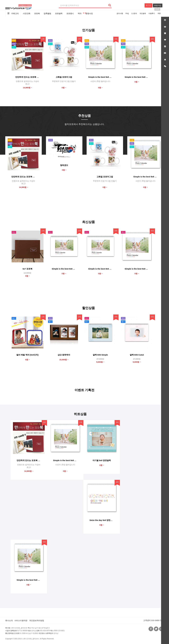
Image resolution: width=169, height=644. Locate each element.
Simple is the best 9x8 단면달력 (137, 269)
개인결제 (143, 13)
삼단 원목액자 (64, 355)
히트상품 (80, 414)
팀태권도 (64, 165)
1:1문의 (134, 13)
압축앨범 (47, 13)
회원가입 (158, 6)
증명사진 (89, 13)
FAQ (127, 13)
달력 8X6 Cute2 (137, 355)
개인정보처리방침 (37, 621)
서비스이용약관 (21, 621)
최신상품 (88, 222)
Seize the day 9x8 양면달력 (102, 520)
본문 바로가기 (0, 0)
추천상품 (84, 116)
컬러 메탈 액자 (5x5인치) (27, 355)
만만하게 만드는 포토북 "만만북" (27, 77)
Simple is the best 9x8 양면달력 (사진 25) (100, 77)
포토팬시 (70, 13)
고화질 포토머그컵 (64, 77)
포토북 (37, 13)
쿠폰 (159, 13)
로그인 (148, 5)
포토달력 (59, 13)
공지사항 (120, 13)
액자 (80, 13)
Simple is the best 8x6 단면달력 (100, 269)
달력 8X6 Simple (100, 355)
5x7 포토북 (27, 269)
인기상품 (88, 30)
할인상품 (88, 308)
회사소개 (9, 621)
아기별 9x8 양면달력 (102, 460)
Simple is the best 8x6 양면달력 (64, 269)
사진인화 (27, 13)
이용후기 (152, 13)
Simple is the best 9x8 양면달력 (137, 77)
